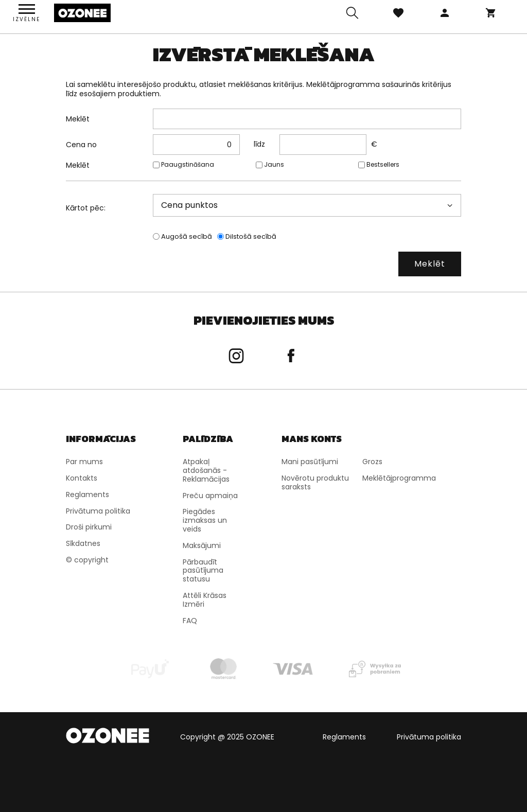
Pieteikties (445, 13)
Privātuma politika (429, 737)
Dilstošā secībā (251, 237)
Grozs (491, 13)
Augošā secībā (187, 237)
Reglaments (344, 737)
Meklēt (78, 119)
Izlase (398, 13)
